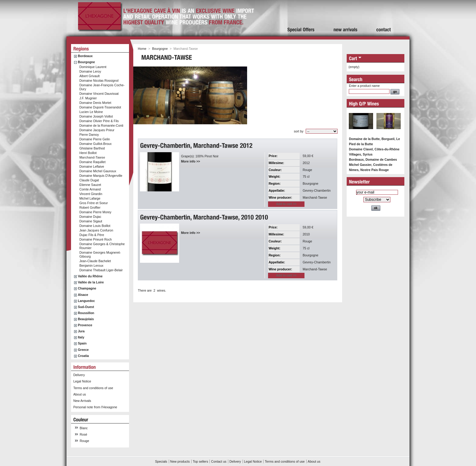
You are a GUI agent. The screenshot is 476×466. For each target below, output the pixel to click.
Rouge (85, 441)
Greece (83, 350)
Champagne (87, 288)
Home (142, 49)
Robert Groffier (90, 207)
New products (180, 461)
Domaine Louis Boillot (95, 226)
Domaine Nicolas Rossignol (99, 81)
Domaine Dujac (90, 217)
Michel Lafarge (90, 198)
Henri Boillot (88, 153)
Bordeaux (85, 56)
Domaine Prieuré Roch (95, 239)
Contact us (219, 461)
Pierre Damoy (89, 135)
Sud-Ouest (86, 307)
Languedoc (86, 301)
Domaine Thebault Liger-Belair (101, 270)
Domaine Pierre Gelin (95, 139)
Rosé (84, 434)
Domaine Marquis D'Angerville (101, 176)
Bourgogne (86, 62)
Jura (81, 331)
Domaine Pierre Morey (95, 212)
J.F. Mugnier (88, 98)
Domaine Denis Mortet (95, 103)
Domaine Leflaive (92, 166)
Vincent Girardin (91, 194)
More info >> (190, 161)
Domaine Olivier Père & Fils (99, 121)
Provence (85, 325)
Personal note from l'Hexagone (95, 407)
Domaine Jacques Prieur (97, 130)
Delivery (79, 375)
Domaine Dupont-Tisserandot (100, 107)
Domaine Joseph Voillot (96, 116)
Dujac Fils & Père (92, 235)
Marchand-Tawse (92, 157)
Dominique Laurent (93, 67)
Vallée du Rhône (90, 276)
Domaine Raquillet (92, 162)
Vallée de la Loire (91, 282)
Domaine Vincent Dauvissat (99, 94)
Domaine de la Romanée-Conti (101, 125)
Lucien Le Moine (91, 112)
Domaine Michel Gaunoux (98, 171)
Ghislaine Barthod (92, 148)
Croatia (83, 356)
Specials (161, 461)
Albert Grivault (89, 76)
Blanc (84, 428)
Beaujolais (86, 319)
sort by (299, 131)
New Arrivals (82, 401)
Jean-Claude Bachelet (95, 261)
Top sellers (200, 461)
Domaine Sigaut (91, 221)
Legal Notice (82, 381)
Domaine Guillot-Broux (95, 144)
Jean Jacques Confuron (96, 230)
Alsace (83, 295)
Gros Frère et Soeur (93, 203)
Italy (81, 337)
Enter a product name (364, 86)
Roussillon (86, 313)
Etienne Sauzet (90, 185)
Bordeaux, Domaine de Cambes (373, 159)
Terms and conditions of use (93, 388)
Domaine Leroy (90, 71)
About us (80, 394)
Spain (82, 343)
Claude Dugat (89, 180)
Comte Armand (90, 189)
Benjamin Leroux (91, 266)
